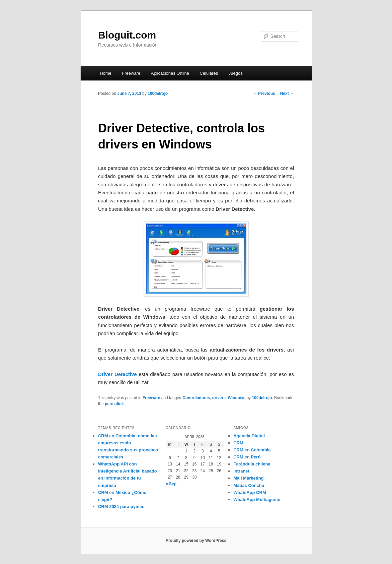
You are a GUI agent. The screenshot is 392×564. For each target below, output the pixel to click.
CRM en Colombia (252, 450)
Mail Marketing (248, 478)
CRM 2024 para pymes (121, 507)
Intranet (241, 471)
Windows (237, 398)
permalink (114, 404)
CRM (238, 443)
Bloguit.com (127, 35)
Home (106, 73)
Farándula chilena (252, 464)
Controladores (196, 398)
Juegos (236, 73)
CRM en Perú (247, 457)
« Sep (171, 484)
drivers (219, 398)
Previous (264, 93)
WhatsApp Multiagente (257, 499)
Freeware (131, 73)
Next (287, 93)
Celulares (209, 73)
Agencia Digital (249, 436)
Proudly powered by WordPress (196, 541)
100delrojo (158, 93)
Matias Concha (249, 485)
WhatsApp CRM (250, 492)
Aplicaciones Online (170, 73)
